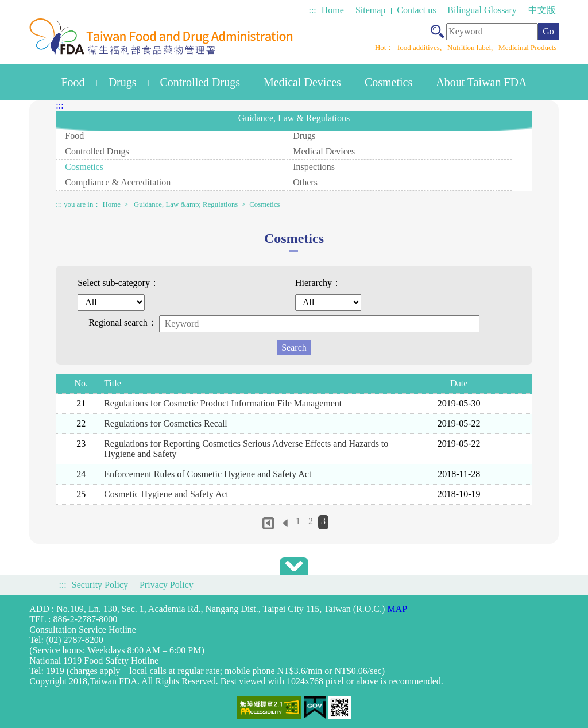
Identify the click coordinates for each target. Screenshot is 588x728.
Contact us (416, 10)
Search (294, 348)
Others (305, 182)
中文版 (542, 10)
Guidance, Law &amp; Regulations (186, 204)
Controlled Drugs (200, 82)
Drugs (123, 82)
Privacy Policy (167, 585)
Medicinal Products (527, 47)
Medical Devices (302, 82)
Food (73, 82)
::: (312, 10)
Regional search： (123, 322)
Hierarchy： (318, 283)
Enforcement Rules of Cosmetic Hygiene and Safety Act (208, 474)
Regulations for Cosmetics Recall (166, 423)
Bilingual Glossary (482, 10)
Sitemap (370, 10)
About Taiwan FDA (481, 82)
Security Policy (100, 585)
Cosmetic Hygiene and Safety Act (166, 494)
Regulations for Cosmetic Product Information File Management (223, 403)
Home (333, 10)
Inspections (314, 167)
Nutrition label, (471, 47)
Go (548, 31)
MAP (397, 609)
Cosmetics (388, 82)
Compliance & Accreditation (118, 182)
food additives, (421, 47)
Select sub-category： (118, 283)
